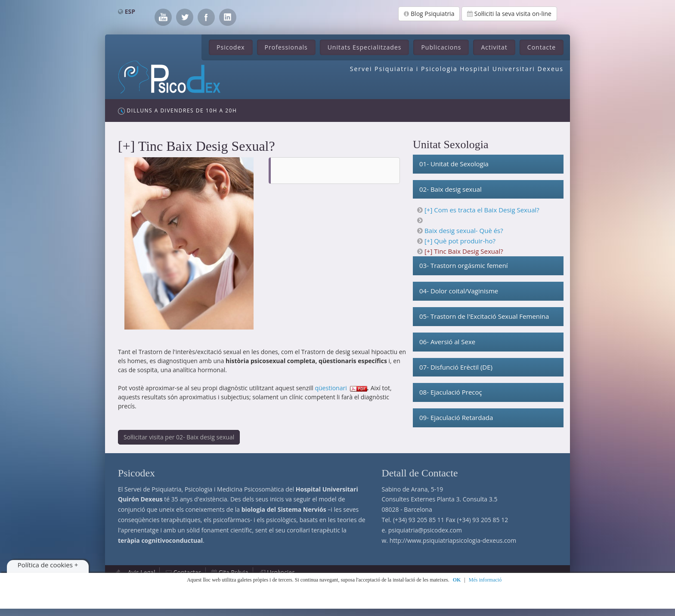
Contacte (542, 47)
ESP (130, 11)
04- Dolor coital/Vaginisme (459, 291)
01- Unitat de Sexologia (454, 164)
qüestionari (331, 388)
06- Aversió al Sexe (447, 342)
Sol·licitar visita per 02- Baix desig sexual (179, 437)
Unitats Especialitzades (365, 47)
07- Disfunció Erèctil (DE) (456, 367)
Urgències (281, 572)
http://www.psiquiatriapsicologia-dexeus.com (453, 540)
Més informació (485, 580)
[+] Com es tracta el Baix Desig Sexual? (482, 210)
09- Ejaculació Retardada (456, 417)
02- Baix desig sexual (451, 189)
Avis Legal (142, 572)
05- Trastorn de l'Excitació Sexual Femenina (484, 316)
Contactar (187, 572)
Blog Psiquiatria (429, 14)
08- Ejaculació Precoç (451, 392)
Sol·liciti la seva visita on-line (509, 14)
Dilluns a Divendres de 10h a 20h (177, 111)
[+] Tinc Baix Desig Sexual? (464, 251)
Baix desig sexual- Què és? (464, 230)
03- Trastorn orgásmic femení (464, 265)
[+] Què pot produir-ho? (460, 241)
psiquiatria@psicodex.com (425, 530)
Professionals (286, 47)
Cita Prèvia (234, 572)
